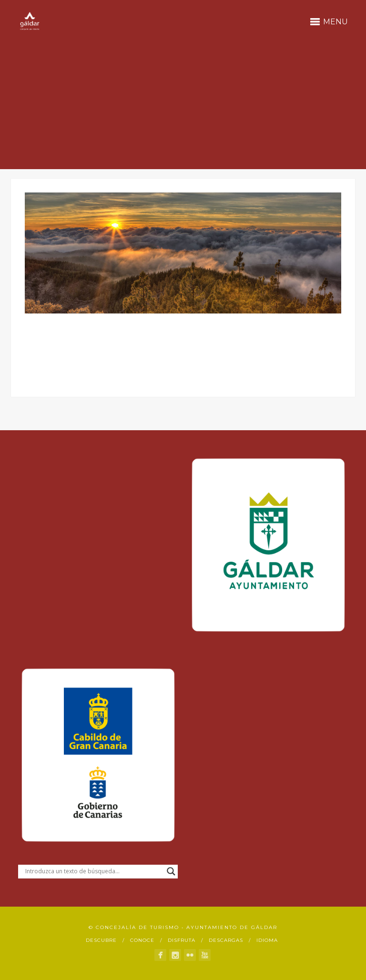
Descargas (226, 940)
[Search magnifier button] (171, 871)
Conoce (142, 940)
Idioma (267, 940)
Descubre (101, 940)
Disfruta (182, 940)
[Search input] (94, 871)
